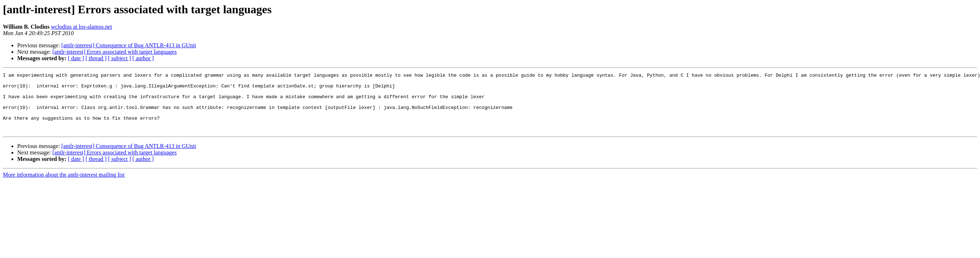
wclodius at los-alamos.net (81, 27)
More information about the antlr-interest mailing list (64, 187)
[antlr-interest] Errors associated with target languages (115, 52)
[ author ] (143, 58)
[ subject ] (120, 58)
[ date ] (76, 58)
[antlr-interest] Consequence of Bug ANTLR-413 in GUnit (129, 45)
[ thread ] (96, 58)
